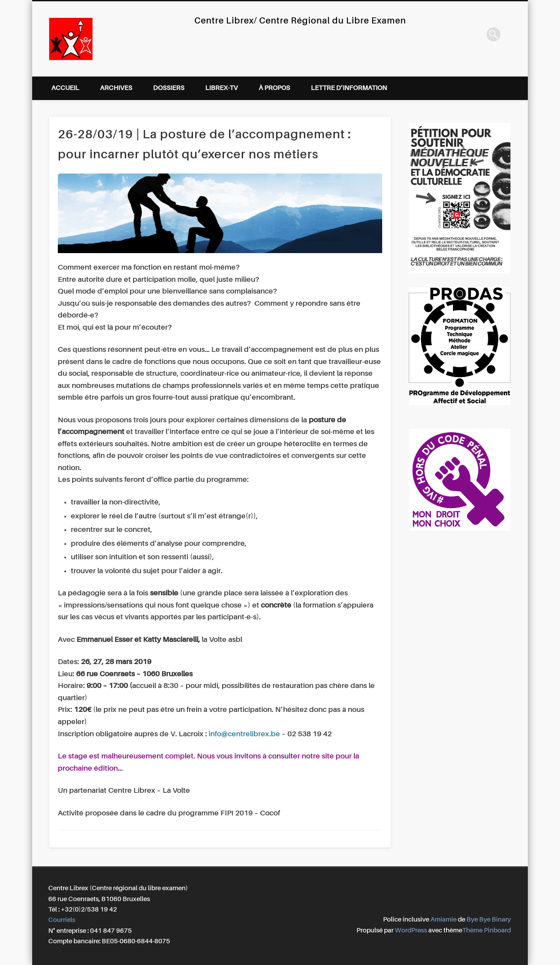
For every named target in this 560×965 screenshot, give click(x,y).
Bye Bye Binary (489, 920)
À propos (274, 88)
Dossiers (169, 88)
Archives (116, 88)
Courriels (62, 920)
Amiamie (443, 920)
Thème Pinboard (487, 930)
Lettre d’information (349, 88)
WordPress (411, 930)
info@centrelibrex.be (244, 734)
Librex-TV (222, 88)
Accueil (65, 88)
